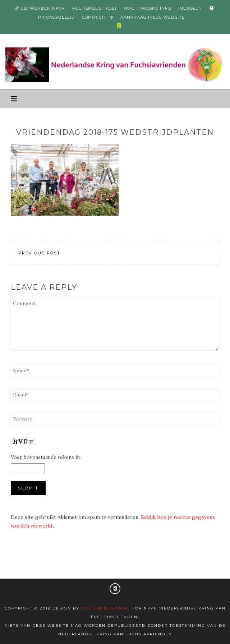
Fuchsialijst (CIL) (94, 8)
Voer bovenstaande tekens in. (46, 457)
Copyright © (98, 17)
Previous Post (39, 253)
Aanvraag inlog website (153, 17)
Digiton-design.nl (106, 608)
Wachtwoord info (147, 8)
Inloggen (190, 8)
